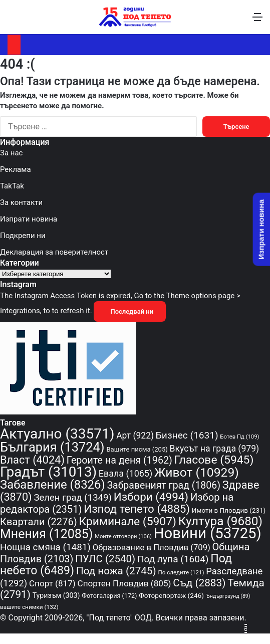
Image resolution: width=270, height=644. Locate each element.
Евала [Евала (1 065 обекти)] (125, 473)
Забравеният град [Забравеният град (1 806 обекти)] (164, 485)
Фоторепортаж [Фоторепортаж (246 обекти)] (171, 595)
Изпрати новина (29, 219)
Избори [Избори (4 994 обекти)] (151, 497)
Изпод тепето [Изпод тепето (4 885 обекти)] (137, 509)
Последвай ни (130, 311)
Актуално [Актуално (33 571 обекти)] (57, 434)
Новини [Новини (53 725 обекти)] (208, 533)
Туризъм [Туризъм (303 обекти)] (56, 595)
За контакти (21, 202)
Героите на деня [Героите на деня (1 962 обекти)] (119, 460)
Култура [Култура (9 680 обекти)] (220, 521)
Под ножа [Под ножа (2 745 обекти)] (116, 571)
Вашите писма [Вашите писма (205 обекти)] (137, 449)
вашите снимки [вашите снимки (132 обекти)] (29, 607)
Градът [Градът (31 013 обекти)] (48, 472)
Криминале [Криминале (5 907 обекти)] (128, 521)
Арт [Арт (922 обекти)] (135, 436)
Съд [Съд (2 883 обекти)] (199, 583)
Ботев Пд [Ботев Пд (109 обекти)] (239, 437)
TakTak (12, 186)
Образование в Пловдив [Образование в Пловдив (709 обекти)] (152, 548)
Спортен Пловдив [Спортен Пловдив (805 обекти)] (124, 583)
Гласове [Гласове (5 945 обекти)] (214, 460)
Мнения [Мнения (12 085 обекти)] (46, 534)
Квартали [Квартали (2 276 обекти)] (39, 522)
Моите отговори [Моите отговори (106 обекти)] (123, 536)
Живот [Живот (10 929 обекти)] (197, 472)
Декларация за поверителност (54, 252)
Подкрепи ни (23, 236)
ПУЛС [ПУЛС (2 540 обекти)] (105, 559)
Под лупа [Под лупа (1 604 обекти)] (173, 559)
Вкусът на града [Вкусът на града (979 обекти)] (215, 449)
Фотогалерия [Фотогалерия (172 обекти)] (109, 596)
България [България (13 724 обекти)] (52, 447)
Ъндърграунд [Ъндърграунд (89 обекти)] (228, 596)
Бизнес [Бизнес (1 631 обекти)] (187, 435)
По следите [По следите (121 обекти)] (181, 572)
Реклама (16, 169)
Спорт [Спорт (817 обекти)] (52, 583)
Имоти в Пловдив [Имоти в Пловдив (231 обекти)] (229, 510)
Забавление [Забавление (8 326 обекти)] (53, 485)
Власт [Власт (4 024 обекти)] (32, 460)
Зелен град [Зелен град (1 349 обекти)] (73, 498)
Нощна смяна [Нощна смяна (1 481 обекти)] (45, 547)
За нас (11, 153)
